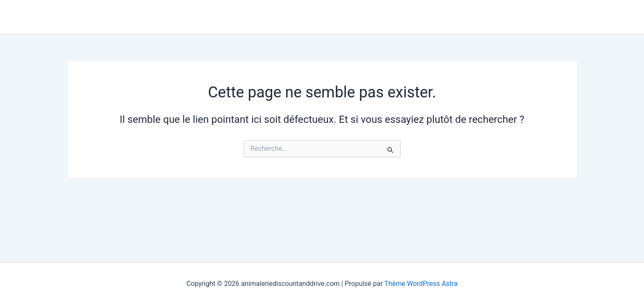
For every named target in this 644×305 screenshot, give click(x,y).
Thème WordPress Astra (421, 284)
